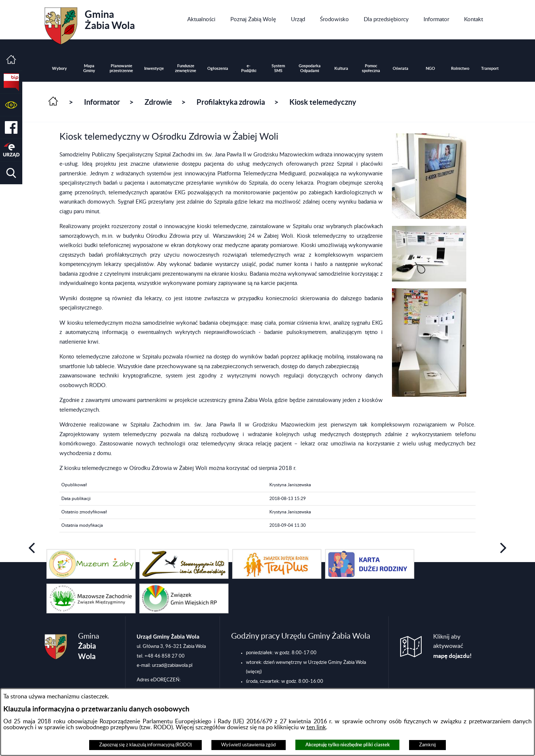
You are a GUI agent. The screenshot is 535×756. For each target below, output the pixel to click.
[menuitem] (201, 20)
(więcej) (254, 672)
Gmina (90, 23)
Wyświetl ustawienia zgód (248, 745)
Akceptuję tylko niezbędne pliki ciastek (348, 745)
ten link (316, 727)
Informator (102, 102)
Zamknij (427, 745)
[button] (11, 105)
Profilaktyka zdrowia (231, 102)
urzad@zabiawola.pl (172, 665)
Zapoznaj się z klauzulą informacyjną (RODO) (145, 745)
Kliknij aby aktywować (453, 646)
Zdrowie (158, 102)
